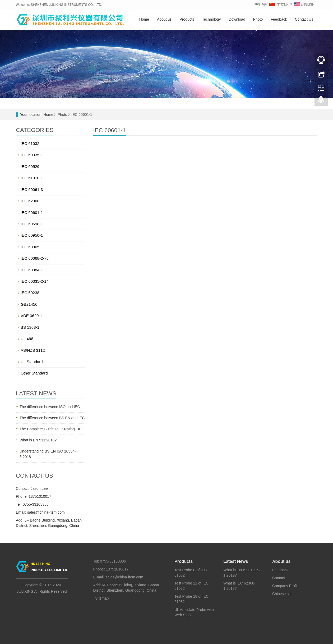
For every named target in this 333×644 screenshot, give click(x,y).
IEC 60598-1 (32, 224)
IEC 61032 (30, 143)
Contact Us (304, 19)
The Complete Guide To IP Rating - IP (51, 429)
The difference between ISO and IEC (50, 407)
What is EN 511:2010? (38, 440)
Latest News (236, 561)
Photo (258, 19)
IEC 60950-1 (32, 235)
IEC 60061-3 (32, 189)
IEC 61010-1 (32, 178)
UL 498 (27, 339)
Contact (279, 578)
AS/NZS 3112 (33, 350)
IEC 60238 (30, 293)
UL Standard (32, 362)
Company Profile (286, 586)
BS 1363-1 (30, 327)
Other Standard (34, 373)
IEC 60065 (30, 247)
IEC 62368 (30, 201)
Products (187, 19)
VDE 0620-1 (31, 316)
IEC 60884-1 (32, 270)
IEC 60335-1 (32, 155)
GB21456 (29, 304)
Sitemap (102, 598)
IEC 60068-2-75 (35, 258)
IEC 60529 (30, 166)
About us (164, 19)
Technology (212, 19)
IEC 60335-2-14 (35, 281)
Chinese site (282, 594)
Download (237, 19)
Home (144, 19)
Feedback (279, 19)
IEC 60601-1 (81, 115)
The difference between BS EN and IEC (52, 418)
